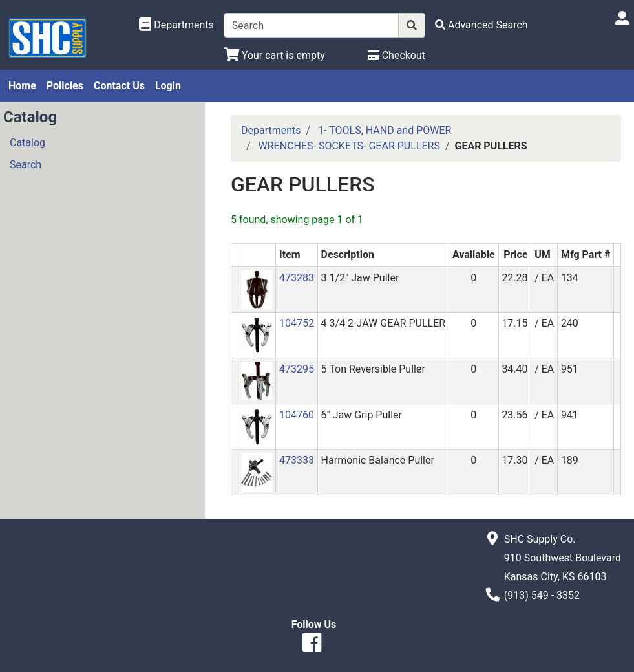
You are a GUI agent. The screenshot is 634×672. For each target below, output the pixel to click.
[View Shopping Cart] (274, 55)
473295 (297, 369)
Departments (271, 130)
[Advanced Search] (481, 25)
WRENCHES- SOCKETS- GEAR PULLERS (349, 146)
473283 (297, 278)
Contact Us (119, 86)
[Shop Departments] (176, 25)
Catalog (27, 143)
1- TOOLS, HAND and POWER (385, 130)
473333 (297, 460)
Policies (65, 86)
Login (168, 86)
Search (26, 165)
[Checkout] (396, 55)
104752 (297, 323)
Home (22, 86)
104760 (297, 415)
